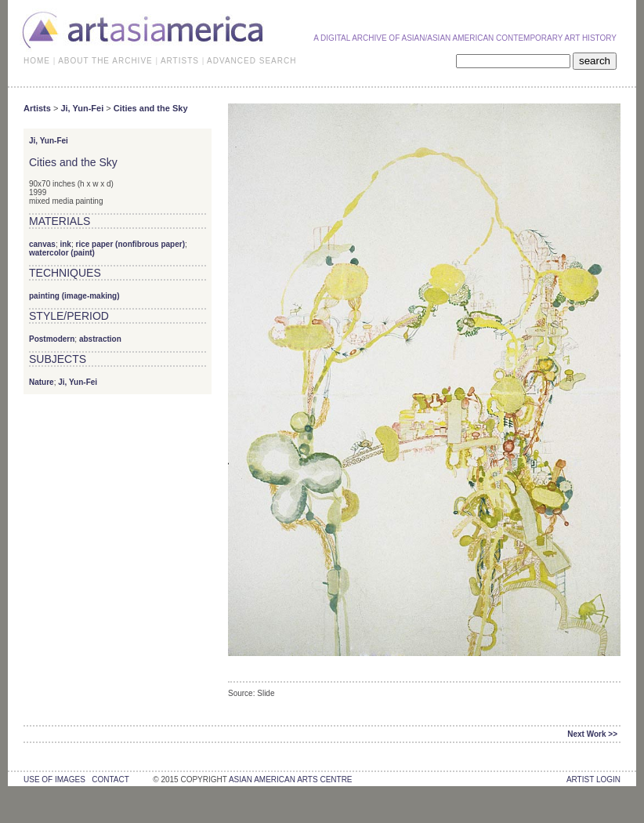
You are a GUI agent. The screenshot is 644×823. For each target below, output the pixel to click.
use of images (54, 779)
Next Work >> (592, 734)
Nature (42, 382)
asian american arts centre (291, 779)
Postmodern (52, 339)
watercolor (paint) (62, 253)
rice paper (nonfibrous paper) (130, 244)
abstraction (100, 339)
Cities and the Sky (151, 108)
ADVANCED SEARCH (251, 61)
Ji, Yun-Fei (82, 108)
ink (65, 244)
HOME (37, 61)
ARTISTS (180, 61)
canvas (42, 244)
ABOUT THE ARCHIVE (105, 61)
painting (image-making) (74, 296)
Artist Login (593, 779)
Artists (37, 108)
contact (110, 779)
